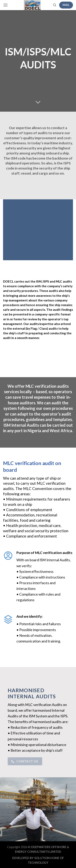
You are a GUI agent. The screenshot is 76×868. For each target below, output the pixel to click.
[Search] (55, 5)
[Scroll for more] (38, 102)
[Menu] (5, 5)
